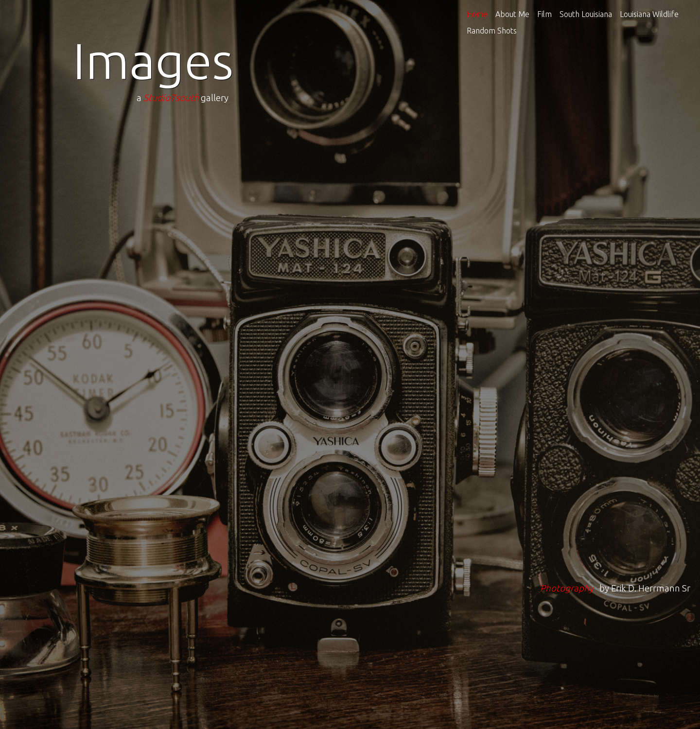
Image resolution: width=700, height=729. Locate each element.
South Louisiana (586, 14)
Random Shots (492, 31)
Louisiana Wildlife (649, 14)
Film (544, 14)
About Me (512, 14)
